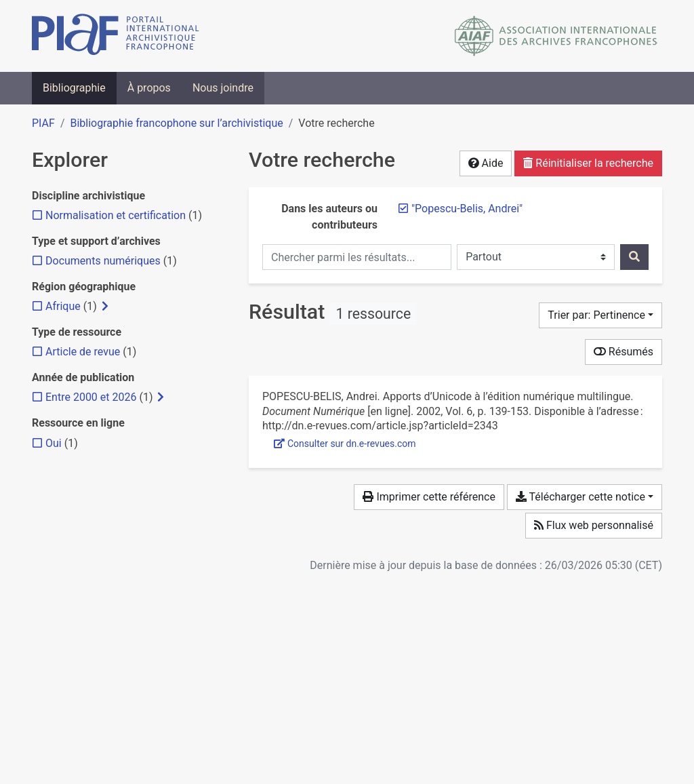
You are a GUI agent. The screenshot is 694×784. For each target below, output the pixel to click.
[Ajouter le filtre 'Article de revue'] (83, 352)
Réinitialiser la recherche (588, 163)
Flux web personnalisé (594, 525)
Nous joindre (223, 88)
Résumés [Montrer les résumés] (624, 352)
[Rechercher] (634, 257)
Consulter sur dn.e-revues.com (345, 444)
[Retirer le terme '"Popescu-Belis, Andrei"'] (467, 209)
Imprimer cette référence (429, 497)
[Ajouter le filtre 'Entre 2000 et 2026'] (91, 397)
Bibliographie (74, 88)
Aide (486, 163)
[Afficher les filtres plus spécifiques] (105, 307)
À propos (149, 88)
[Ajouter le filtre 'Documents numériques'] (103, 261)
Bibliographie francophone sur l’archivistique (176, 123)
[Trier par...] (600, 315)
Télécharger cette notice (580, 497)
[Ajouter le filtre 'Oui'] (54, 443)
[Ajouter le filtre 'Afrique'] (63, 306)
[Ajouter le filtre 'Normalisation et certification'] (116, 215)
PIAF (43, 123)
